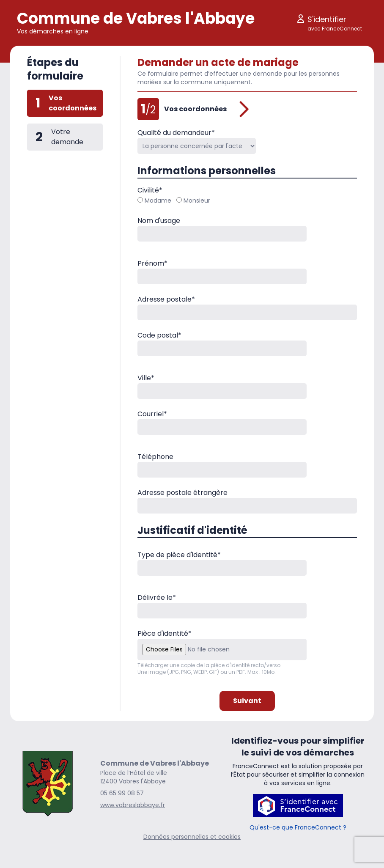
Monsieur (193, 201)
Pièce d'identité (165, 633)
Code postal (159, 335)
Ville (146, 378)
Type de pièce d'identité (179, 555)
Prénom (152, 263)
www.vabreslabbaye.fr (133, 805)
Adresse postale (166, 299)
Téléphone (155, 457)
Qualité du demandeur (176, 133)
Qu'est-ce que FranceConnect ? (298, 827)
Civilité (150, 190)
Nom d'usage (159, 221)
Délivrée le (157, 597)
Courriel (152, 414)
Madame (154, 201)
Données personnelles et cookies (192, 837)
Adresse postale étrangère (182, 493)
